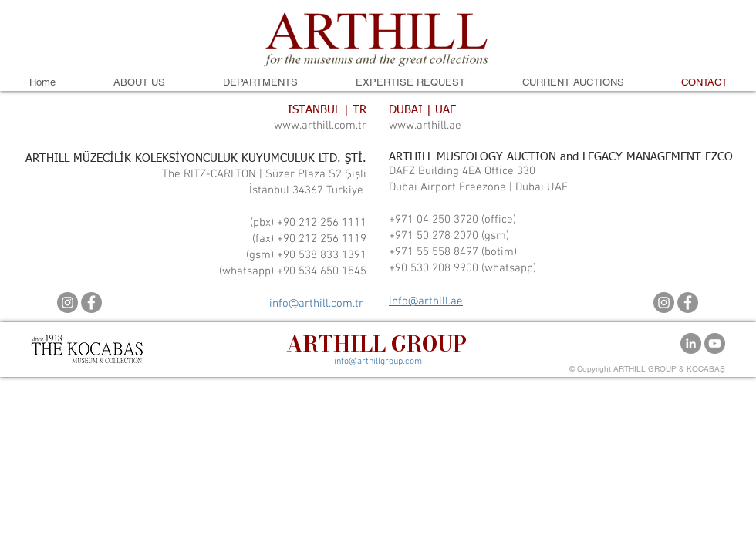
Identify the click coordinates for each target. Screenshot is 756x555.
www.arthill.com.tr (320, 126)
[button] (139, 82)
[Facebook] (91, 303)
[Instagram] (67, 303)
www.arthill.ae (425, 126)
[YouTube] (715, 343)
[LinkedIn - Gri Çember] (691, 343)
